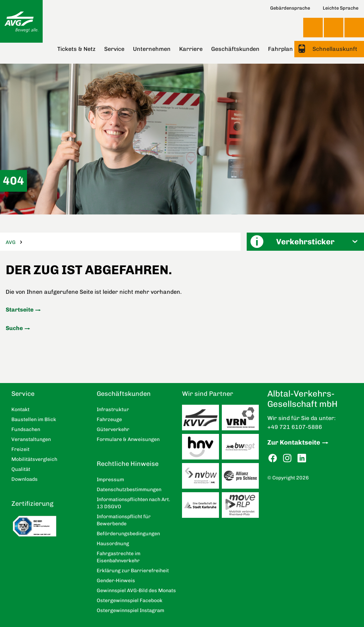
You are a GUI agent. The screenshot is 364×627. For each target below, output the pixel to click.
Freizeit (20, 449)
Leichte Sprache (341, 8)
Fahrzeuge (109, 419)
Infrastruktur (113, 410)
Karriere (191, 49)
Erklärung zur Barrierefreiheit (133, 571)
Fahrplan (280, 49)
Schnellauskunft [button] (334, 49)
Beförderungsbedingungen (128, 534)
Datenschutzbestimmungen (129, 490)
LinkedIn (302, 458)
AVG (11, 242)
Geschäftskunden (235, 49)
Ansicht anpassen (313, 27)
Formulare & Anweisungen (128, 439)
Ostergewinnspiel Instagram (130, 610)
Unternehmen (152, 49)
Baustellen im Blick (34, 419)
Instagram (287, 458)
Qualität (21, 469)
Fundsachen (26, 429)
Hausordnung (113, 544)
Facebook (273, 458)
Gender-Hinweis (116, 581)
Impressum (110, 480)
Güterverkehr (113, 429)
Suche (14, 328)
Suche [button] (354, 28)
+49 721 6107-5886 (295, 427)
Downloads (25, 479)
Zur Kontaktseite (294, 442)
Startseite (20, 310)
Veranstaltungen (31, 439)
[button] (305, 242)
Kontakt (334, 27)
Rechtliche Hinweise (128, 464)
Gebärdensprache (290, 8)
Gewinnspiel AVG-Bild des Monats (136, 591)
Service (114, 49)
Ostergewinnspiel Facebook (130, 601)
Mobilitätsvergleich (34, 459)
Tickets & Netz (76, 49)
